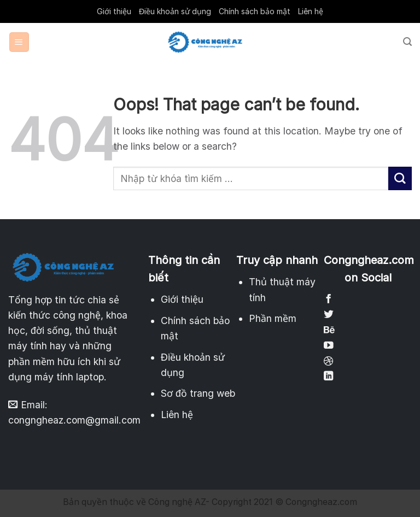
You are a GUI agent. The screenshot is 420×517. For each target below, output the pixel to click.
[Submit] (400, 178)
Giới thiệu (114, 11)
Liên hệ (311, 11)
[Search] (407, 42)
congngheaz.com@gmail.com (74, 420)
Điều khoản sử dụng (175, 11)
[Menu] (19, 42)
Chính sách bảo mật (255, 11)
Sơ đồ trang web (198, 393)
